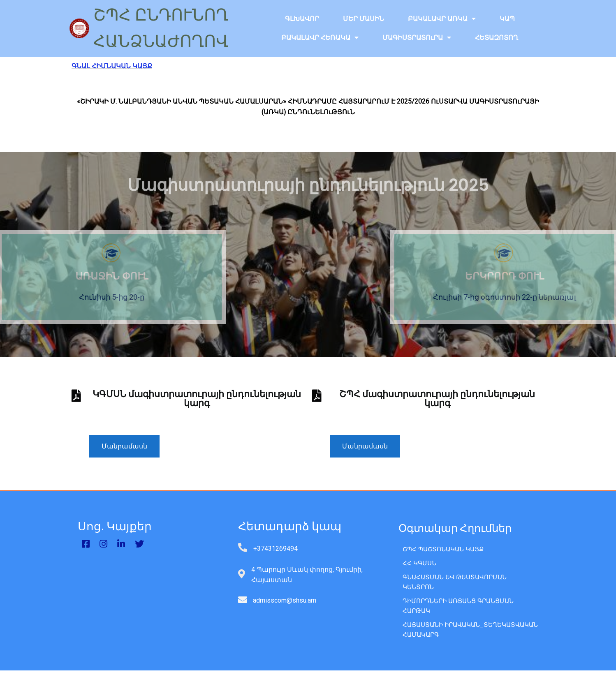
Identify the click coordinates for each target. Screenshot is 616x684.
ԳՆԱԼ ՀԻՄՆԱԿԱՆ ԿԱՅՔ (112, 66)
